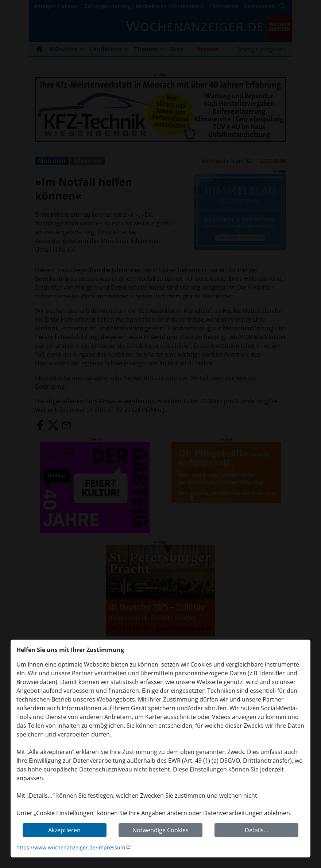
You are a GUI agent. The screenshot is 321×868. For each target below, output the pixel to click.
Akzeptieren (64, 830)
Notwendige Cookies (160, 830)
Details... (256, 830)
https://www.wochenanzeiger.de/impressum (71, 847)
